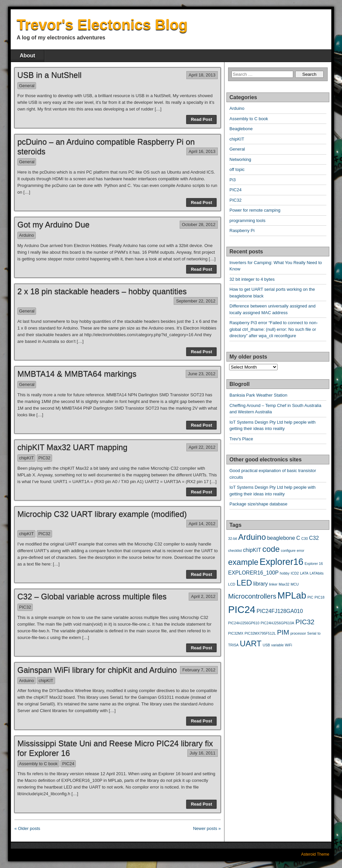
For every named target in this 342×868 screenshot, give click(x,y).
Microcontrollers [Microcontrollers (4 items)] (252, 596)
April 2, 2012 (203, 596)
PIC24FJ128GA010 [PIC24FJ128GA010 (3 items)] (280, 611)
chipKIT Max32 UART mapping (72, 447)
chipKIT (26, 458)
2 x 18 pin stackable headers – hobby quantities (102, 291)
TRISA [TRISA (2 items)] (233, 645)
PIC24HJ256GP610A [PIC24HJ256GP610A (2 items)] (277, 623)
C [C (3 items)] (298, 538)
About (27, 56)
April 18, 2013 (202, 75)
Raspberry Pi (242, 231)
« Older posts (27, 828)
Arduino (27, 235)
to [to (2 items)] (319, 633)
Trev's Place (241, 439)
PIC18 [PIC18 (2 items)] (320, 597)
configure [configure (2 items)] (288, 551)
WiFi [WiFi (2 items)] (288, 645)
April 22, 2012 (202, 447)
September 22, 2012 (196, 301)
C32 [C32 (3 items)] (314, 538)
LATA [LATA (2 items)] (304, 573)
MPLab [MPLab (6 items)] (292, 595)
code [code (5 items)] (271, 549)
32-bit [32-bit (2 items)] (233, 538)
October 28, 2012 (199, 225)
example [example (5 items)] (243, 562)
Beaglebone (241, 129)
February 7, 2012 (199, 670)
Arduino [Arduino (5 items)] (252, 537)
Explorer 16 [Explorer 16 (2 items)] (314, 564)
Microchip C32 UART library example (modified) (102, 514)
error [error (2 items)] (301, 551)
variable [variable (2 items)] (277, 645)
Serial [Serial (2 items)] (312, 633)
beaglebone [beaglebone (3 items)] (281, 538)
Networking (240, 159)
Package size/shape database (258, 504)
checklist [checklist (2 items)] (235, 551)
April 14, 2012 (202, 524)
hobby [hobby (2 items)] (285, 573)
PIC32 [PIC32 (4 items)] (305, 622)
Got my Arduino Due (53, 225)
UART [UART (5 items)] (251, 643)
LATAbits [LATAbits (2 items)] (317, 573)
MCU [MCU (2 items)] (295, 584)
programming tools (247, 221)
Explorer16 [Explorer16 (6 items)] (281, 562)
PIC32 (44, 458)
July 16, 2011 (203, 753)
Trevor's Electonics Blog (102, 25)
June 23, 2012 (202, 374)
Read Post (201, 119)
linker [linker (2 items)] (273, 584)
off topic (237, 169)
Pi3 (233, 180)
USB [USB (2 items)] (267, 645)
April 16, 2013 (202, 151)
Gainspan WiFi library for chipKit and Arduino (97, 670)
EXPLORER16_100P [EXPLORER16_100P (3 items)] (253, 573)
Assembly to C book (38, 764)
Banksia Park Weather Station (258, 395)
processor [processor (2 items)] (298, 633)
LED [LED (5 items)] (244, 583)
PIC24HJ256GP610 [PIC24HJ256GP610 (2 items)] (244, 623)
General (27, 86)
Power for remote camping (255, 210)
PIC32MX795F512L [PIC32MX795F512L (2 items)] (260, 633)
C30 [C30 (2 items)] (305, 538)
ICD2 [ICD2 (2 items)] (295, 573)
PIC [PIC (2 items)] (310, 597)
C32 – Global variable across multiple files (92, 596)
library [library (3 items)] (261, 584)
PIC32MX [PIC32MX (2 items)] (236, 633)
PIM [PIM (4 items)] (283, 632)
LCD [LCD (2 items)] (232, 584)
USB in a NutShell (49, 75)
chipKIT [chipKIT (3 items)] (252, 550)
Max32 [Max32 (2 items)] (284, 584)
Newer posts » (207, 828)
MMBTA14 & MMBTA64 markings (77, 374)
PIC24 (68, 764)
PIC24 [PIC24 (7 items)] (242, 609)
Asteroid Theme (315, 854)
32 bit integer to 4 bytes (252, 279)
